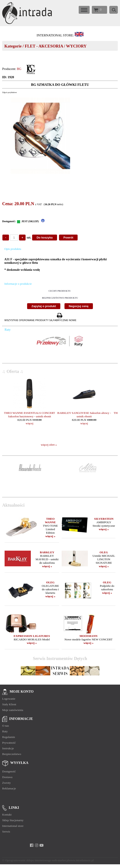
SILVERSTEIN (104, 519)
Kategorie (13, 46)
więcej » (50, 536)
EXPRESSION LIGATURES (32, 636)
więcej (30, 423)
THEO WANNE (50, 520)
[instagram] (37, 845)
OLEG (104, 552)
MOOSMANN (89, 636)
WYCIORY (76, 46)
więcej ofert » (49, 445)
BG (19, 69)
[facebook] (32, 845)
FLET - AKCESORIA (44, 46)
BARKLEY (47, 552)
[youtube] (42, 845)
